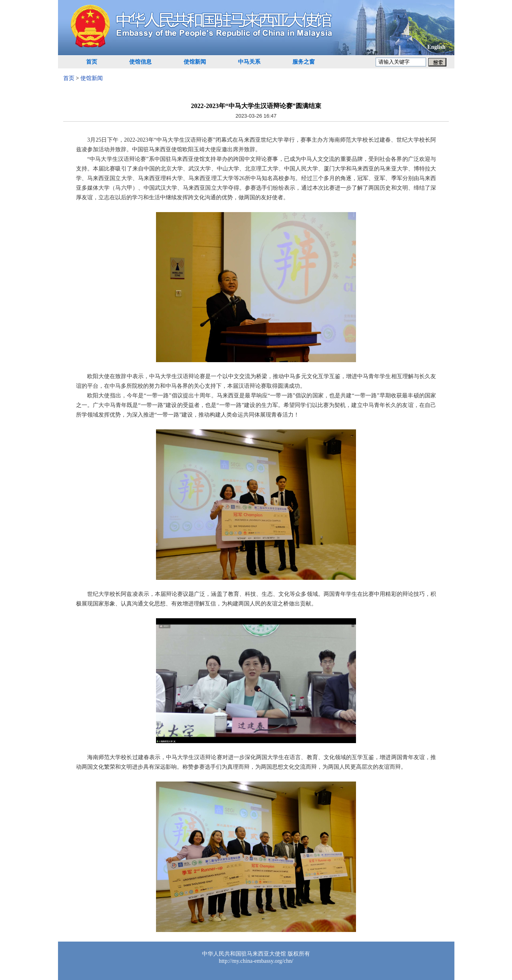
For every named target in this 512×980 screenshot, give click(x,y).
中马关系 (249, 62)
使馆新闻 (195, 62)
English (436, 47)
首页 (92, 62)
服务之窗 (304, 62)
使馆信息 (140, 62)
